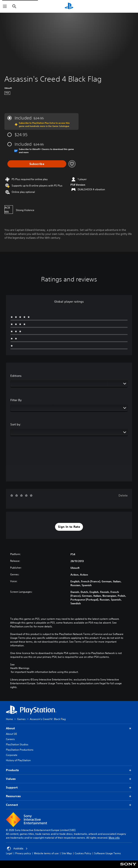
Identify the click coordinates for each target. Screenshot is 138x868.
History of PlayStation (18, 760)
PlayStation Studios (17, 744)
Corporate (12, 755)
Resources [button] (69, 796)
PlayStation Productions (20, 750)
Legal (9, 853)
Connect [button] (69, 805)
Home (9, 719)
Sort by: (16, 424)
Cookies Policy (83, 853)
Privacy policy (23, 853)
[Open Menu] (5, 6)
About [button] (69, 728)
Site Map (67, 853)
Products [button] (69, 770)
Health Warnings (20, 668)
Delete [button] (123, 495)
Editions (16, 376)
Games (21, 719)
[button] (69, 527)
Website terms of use (46, 853)
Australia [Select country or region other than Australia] (17, 849)
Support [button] (69, 788)
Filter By (16, 400)
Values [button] (69, 779)
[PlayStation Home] (69, 6)
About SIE (11, 734)
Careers (10, 739)
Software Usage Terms (108, 853)
